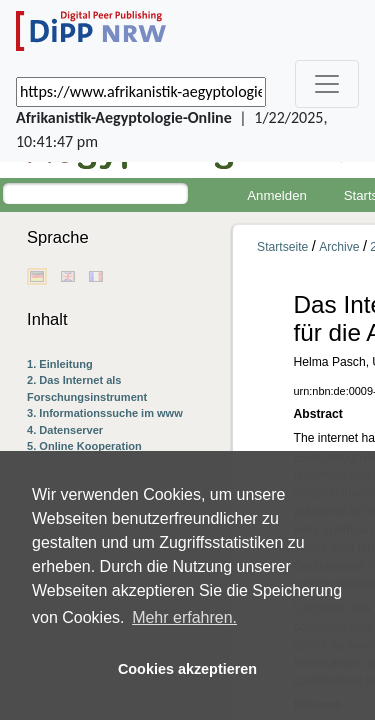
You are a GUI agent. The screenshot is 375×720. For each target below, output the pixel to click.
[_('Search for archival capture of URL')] (141, 92)
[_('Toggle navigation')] (327, 84)
